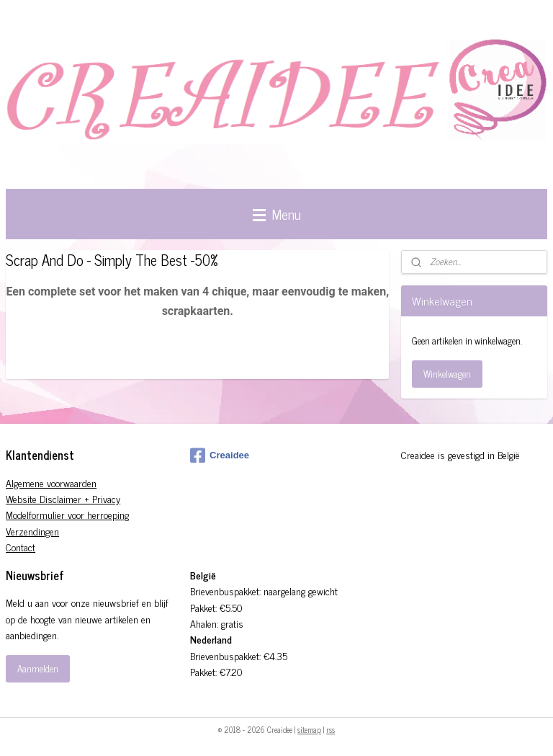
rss (331, 729)
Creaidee (220, 455)
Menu (277, 214)
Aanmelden (38, 668)
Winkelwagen (447, 374)
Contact (21, 547)
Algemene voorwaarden (51, 482)
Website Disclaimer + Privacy (63, 498)
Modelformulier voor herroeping (67, 514)
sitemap (309, 729)
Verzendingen (32, 531)
